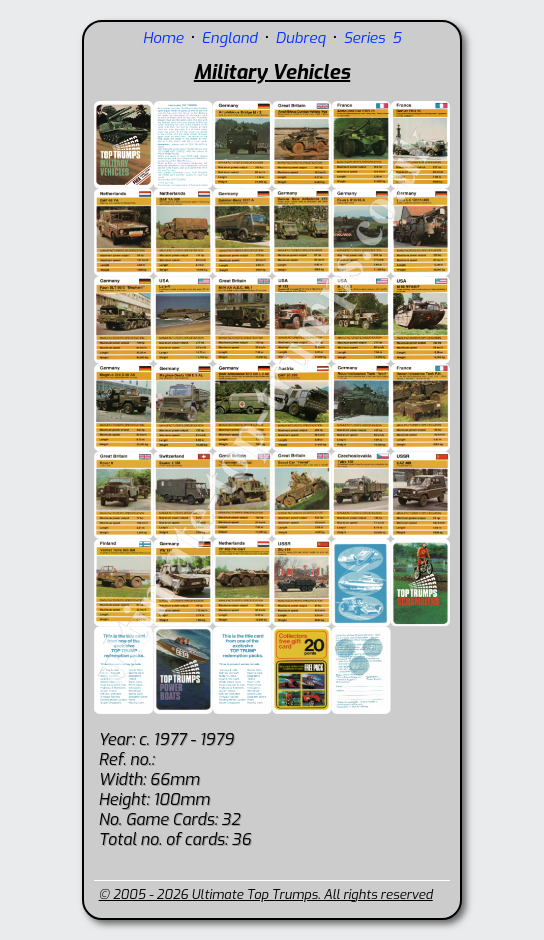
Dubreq (300, 38)
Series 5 (372, 38)
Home (163, 38)
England (230, 38)
